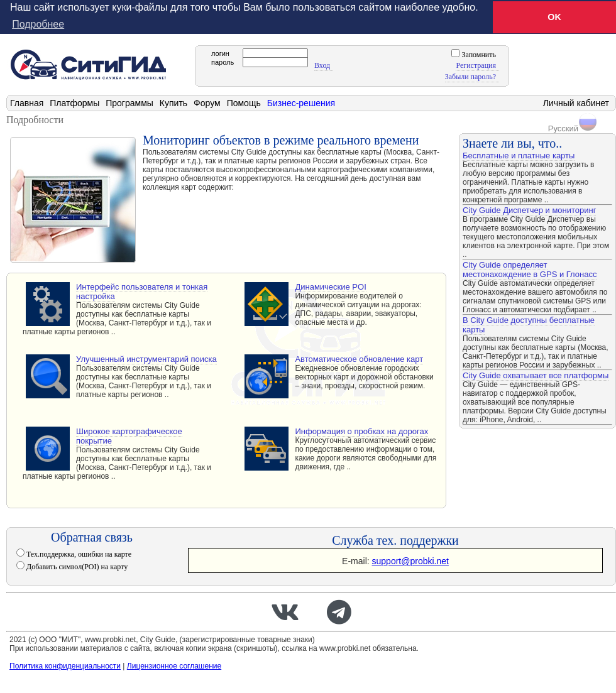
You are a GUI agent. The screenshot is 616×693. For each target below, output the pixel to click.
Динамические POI (330, 287)
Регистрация (476, 65)
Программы (129, 103)
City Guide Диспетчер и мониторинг (529, 210)
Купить (173, 103)
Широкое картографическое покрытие (129, 436)
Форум (207, 103)
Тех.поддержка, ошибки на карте (78, 554)
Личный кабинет (576, 103)
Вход (322, 65)
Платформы (74, 103)
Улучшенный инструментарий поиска (146, 359)
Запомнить (478, 55)
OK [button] (554, 17)
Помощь (244, 103)
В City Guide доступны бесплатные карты (529, 325)
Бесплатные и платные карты (519, 156)
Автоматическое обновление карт (359, 359)
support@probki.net (410, 561)
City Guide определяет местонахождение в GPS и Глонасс (530, 270)
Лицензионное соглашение (174, 666)
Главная (27, 103)
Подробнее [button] (38, 24)
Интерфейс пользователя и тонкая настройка (142, 292)
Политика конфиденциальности (65, 666)
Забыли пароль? (470, 77)
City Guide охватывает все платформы (536, 375)
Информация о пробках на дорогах (361, 431)
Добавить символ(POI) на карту (76, 567)
